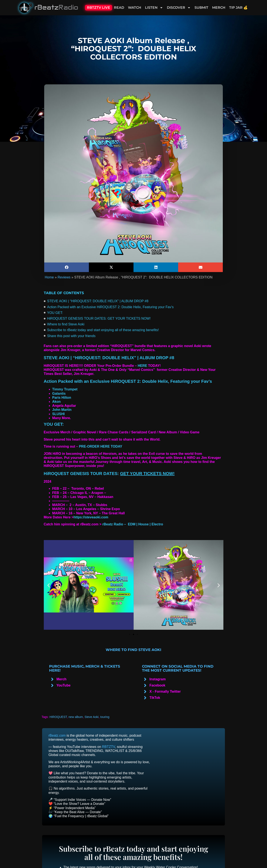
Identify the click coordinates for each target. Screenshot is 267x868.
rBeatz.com (57, 735)
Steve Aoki (92, 717)
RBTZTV (109, 747)
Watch (135, 8)
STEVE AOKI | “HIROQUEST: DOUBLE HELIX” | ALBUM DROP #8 (98, 301)
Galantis (59, 394)
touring (105, 717)
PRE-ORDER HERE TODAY (101, 446)
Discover (179, 8)
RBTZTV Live (99, 8)
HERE (142, 366)
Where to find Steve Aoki (66, 324)
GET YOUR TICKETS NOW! (147, 474)
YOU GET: (55, 313)
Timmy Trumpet (65, 389)
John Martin (62, 410)
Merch (219, 8)
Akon (57, 402)
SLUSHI (59, 414)
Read (119, 8)
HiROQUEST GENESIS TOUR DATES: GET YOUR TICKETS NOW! (99, 318)
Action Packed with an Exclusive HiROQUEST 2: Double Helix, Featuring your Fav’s (110, 307)
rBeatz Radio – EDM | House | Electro (133, 524)
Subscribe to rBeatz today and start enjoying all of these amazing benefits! (103, 330)
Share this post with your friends (71, 336)
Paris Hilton (62, 398)
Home (49, 277)
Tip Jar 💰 (238, 8)
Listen (154, 8)
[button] (67, 267)
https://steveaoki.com (91, 517)
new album (76, 717)
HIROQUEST (58, 717)
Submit (201, 8)
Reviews (64, 277)
